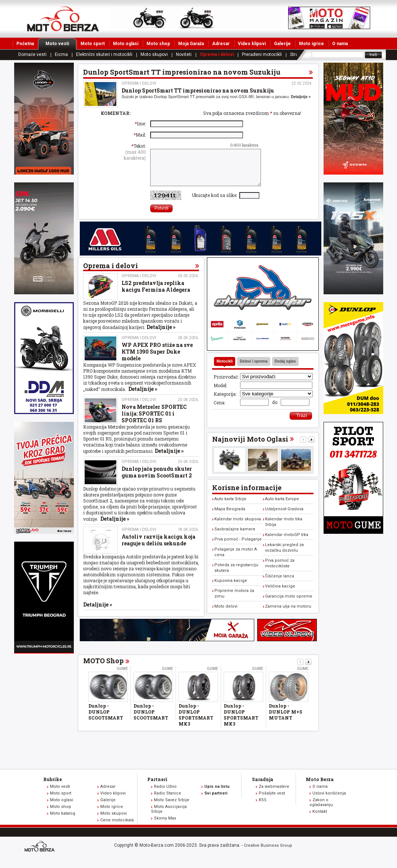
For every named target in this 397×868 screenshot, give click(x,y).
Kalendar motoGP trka (287, 543)
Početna (25, 44)
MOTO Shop (103, 668)
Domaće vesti (32, 54)
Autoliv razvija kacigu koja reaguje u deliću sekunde (158, 548)
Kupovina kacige (231, 588)
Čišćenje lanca (280, 584)
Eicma (61, 54)
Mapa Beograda (230, 517)
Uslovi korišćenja (329, 801)
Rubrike (53, 787)
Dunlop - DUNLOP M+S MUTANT (286, 720)
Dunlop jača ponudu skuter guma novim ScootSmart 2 (157, 480)
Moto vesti (61, 44)
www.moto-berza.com (41, 855)
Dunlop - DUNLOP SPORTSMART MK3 (196, 723)
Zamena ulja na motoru (288, 614)
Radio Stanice (168, 801)
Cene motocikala (117, 828)
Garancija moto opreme (289, 604)
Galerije (282, 44)
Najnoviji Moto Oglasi (250, 447)
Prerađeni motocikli (262, 54)
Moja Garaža (191, 44)
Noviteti (184, 54)
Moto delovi (226, 614)
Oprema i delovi (217, 54)
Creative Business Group (268, 853)
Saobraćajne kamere (235, 537)
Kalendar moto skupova (238, 527)
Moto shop (158, 44)
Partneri (157, 787)
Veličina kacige (280, 594)
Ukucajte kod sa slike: (215, 203)
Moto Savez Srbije (172, 808)
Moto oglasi (126, 44)
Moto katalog (63, 821)
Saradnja (263, 787)
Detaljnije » (301, 97)
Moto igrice (311, 44)
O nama (340, 44)
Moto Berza (320, 787)
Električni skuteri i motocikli (104, 54)
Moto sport (93, 44)
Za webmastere (274, 794)
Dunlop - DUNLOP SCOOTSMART (106, 720)
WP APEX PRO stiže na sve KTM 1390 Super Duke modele (157, 359)
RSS (263, 808)
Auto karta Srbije (230, 507)
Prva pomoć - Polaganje (238, 547)
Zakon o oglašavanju (321, 810)
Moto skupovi (154, 54)
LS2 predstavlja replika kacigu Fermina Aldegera (156, 294)
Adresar (221, 44)
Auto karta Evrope (282, 507)
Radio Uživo (165, 794)
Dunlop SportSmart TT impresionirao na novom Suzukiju (198, 90)
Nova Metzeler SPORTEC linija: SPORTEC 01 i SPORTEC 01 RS (154, 421)
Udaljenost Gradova (284, 517)
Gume (122, 676)
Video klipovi (252, 44)
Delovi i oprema (253, 369)
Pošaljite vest (272, 801)
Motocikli (225, 369)
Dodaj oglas (285, 369)
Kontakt (320, 819)
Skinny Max (165, 826)
